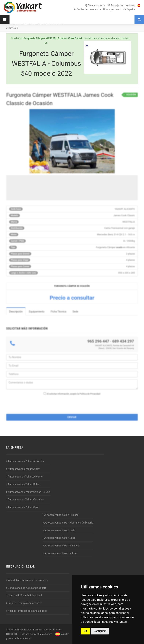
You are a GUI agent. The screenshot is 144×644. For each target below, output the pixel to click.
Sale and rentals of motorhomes (36, 634)
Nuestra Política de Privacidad (24, 595)
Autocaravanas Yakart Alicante (24, 477)
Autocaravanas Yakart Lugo (59, 538)
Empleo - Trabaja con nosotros (24, 603)
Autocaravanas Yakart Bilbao (23, 484)
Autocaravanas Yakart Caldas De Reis (28, 492)
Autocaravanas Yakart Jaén (59, 530)
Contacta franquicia (104, 9)
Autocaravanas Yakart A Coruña (25, 461)
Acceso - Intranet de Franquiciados (27, 611)
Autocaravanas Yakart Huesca (61, 515)
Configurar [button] (100, 631)
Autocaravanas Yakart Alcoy (23, 469)
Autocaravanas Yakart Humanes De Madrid (68, 523)
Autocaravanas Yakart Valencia (61, 546)
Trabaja (121, 6)
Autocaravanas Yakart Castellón (25, 500)
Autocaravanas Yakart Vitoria (60, 553)
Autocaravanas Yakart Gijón (23, 507)
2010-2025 (14, 630)
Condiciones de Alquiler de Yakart (26, 588)
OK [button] (85, 631)
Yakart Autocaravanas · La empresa (27, 580)
